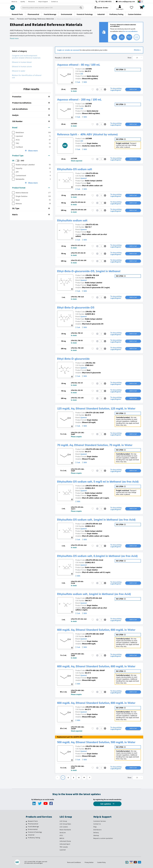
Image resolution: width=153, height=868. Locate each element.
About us (14, 2)
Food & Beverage (33, 827)
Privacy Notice (89, 862)
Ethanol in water (19, 71)
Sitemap (96, 835)
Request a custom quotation (103, 838)
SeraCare (63, 833)
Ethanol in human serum (22, 67)
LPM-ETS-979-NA (92, 173)
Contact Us (97, 824)
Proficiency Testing (34, 838)
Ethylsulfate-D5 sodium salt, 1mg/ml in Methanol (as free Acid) (96, 520)
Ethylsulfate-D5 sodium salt (75, 169)
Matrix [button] (31, 215)
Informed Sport (65, 844)
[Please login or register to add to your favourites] (93, 89)
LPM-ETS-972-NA (92, 225)
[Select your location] (140, 2)
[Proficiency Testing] (26, 838)
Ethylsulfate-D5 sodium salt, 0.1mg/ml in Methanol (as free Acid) (97, 556)
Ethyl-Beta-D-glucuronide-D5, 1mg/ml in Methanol (89, 271)
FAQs (95, 827)
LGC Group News (65, 824)
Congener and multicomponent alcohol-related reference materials (26, 57)
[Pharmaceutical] (26, 824)
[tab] (31, 97)
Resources (32, 2)
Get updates (106, 804)
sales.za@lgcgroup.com (127, 2)
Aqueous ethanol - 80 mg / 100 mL (79, 65)
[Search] (81, 8)
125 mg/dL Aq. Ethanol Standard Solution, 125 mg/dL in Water (96, 408)
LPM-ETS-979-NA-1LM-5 (94, 486)
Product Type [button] (31, 155)
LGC (82, 74)
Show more (33, 151)
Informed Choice (65, 841)
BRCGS (62, 838)
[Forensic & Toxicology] (26, 832)
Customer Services (100, 821)
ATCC (61, 835)
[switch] (18, 161)
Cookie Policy (101, 862)
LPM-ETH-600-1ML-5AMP (95, 634)
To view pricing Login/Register (116, 89)
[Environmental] (26, 830)
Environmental (33, 829)
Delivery (96, 833)
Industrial (31, 835)
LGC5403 (89, 104)
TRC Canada (64, 847)
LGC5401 (89, 69)
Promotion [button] (31, 97)
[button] (105, 89)
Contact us (55, 2)
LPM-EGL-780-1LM (92, 275)
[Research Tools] (26, 821)
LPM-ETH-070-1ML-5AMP (95, 449)
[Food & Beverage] (26, 827)
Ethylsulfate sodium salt (72, 220)
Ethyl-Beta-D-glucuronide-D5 (76, 307)
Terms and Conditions (74, 862)
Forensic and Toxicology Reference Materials (36, 19)
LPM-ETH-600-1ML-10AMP (95, 707)
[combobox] (52, 8)
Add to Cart (133, 89)
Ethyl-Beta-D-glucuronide (73, 359)
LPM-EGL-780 (90, 312)
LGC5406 (89, 139)
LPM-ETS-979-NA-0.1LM (94, 560)
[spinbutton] (101, 89)
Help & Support (43, 2)
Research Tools (33, 821)
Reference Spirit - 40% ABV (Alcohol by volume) (87, 134)
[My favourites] (132, 8)
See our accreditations (130, 31)
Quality (23, 2)
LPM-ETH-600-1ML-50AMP (95, 670)
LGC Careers (64, 827)
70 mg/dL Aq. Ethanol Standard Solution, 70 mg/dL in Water (95, 445)
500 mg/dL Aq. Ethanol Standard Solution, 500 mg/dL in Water (96, 742)
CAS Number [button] (31, 121)
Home (12, 19)
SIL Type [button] (31, 208)
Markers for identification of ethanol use (27, 76)
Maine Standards (65, 830)
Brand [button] (31, 127)
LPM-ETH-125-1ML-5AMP (95, 413)
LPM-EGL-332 (90, 363)
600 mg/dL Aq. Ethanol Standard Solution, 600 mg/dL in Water (96, 630)
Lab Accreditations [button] (31, 109)
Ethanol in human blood (22, 62)
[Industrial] (26, 835)
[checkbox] (13, 132)
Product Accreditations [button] (31, 103)
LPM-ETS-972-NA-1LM (94, 598)
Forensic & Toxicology (35, 832)
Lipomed (83, 178)
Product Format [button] (31, 188)
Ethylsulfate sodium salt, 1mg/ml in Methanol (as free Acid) (94, 594)
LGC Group (63, 821)
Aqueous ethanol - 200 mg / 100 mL (79, 100)
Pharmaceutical (33, 824)
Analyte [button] (31, 115)
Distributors (97, 830)
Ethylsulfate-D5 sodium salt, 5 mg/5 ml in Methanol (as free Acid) (98, 482)
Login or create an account (68, 50)
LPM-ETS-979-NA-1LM (94, 524)
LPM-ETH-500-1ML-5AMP (95, 746)
